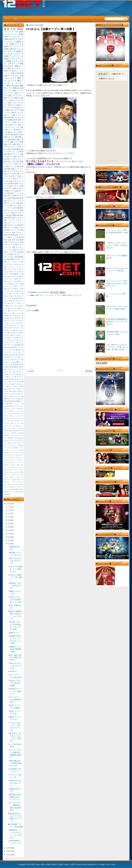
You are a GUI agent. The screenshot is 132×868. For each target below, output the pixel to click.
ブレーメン (17, 325)
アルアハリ (15, 443)
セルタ (21, 264)
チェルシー (17, 68)
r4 (97, 864)
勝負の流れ (19, 135)
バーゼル (13, 338)
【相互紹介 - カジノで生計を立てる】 (15, 586)
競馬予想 (20, 208)
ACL (5, 276)
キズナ (21, 458)
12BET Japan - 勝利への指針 (41, 864)
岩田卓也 (11, 431)
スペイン (14, 132)
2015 (8, 848)
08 (10, 520)
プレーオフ (14, 308)
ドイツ (7, 100)
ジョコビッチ (51, 295)
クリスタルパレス (15, 171)
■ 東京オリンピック (107, 79)
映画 (7, 494)
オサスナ (11, 318)
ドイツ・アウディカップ (14, 475)
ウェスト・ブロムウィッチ (14, 286)
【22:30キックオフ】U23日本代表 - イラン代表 (15, 600)
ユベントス (8, 91)
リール (18, 313)
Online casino (8, 406)
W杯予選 (11, 235)
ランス (11, 377)
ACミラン (8, 88)
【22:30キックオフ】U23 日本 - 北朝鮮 (14, 683)
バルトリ (9, 418)
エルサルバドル (19, 414)
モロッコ (21, 426)
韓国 (9, 117)
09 (10, 517)
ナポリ (10, 144)
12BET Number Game (78, 864)
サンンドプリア (18, 462)
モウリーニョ (8, 362)
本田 (14, 240)
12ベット (43, 295)
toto (18, 88)
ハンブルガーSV (14, 252)
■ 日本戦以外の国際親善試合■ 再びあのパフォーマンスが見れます (117, 322)
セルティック (12, 281)
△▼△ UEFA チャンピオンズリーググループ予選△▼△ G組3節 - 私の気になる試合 (117, 347)
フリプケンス (19, 480)
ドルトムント (10, 78)
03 (10, 537)
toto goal (15, 85)
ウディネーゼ (9, 245)
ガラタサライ (14, 333)
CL (19, 98)
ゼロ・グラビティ (11, 465)
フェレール (9, 480)
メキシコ (16, 186)
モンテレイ (9, 428)
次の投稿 (30, 371)
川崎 (22, 166)
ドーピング (7, 477)
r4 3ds (107, 864)
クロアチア (8, 188)
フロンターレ (17, 423)
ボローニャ (17, 360)
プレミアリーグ (43, 19)
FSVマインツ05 (10, 130)
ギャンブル (19, 112)
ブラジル (11, 98)
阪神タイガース (17, 259)
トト (9, 115)
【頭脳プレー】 (14, 633)
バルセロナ (9, 66)
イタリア (16, 110)
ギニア (8, 416)
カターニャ (14, 303)
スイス (12, 191)
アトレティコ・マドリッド (14, 83)
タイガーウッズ (12, 389)
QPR (17, 299)
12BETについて (19, 19)
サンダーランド (14, 210)
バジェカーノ (16, 294)
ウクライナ (13, 357)
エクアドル (10, 289)
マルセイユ (12, 225)
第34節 (11, 401)
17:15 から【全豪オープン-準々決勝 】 (15, 577)
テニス (59, 295)
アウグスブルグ (14, 242)
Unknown (40, 292)
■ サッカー (103, 74)
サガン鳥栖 (19, 142)
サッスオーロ (9, 264)
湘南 (22, 240)
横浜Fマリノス (14, 154)
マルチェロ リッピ (10, 426)
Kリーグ (17, 433)
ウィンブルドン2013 (16, 386)
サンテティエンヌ (10, 291)
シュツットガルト (15, 220)
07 (10, 524)
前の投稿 (89, 371)
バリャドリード (14, 306)
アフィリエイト (72, 19)
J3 (22, 367)
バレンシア (12, 203)
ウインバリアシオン (15, 453)
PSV (5, 357)
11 (10, 510)
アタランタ (14, 276)
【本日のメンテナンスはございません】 (15, 666)
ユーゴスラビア (15, 484)
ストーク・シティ (15, 223)
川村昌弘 (20, 492)
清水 (22, 215)
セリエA (19, 44)
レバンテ (15, 272)
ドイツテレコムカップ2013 (15, 472)
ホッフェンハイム (17, 311)
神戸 (22, 225)
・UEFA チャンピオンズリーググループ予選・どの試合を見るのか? (117, 245)
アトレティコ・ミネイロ (15, 369)
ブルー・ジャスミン (12, 482)
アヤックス (8, 384)
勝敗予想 (10, 29)
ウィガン (9, 372)
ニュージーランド (18, 416)
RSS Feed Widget (112, 161)
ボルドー (7, 296)
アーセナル (14, 76)
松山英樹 (13, 215)
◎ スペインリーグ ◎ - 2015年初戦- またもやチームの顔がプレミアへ (117, 283)
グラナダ (20, 250)
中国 (13, 198)
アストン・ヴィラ (15, 201)
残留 (19, 345)
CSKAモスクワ (9, 316)
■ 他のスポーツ (118, 74)
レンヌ (10, 330)
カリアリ (20, 279)
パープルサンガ (18, 477)
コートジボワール (14, 262)
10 (10, 513)
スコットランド (12, 320)
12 (10, 507)
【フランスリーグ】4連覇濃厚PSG (14, 700)
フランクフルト (13, 269)
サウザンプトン (17, 159)
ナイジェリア (15, 230)
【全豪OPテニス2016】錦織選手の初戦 (15, 649)
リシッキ (17, 428)
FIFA (13, 355)
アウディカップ (14, 440)
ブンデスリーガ (16, 56)
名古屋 (21, 198)
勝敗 (18, 149)
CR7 (8, 355)
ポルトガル (12, 161)
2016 (8, 504)
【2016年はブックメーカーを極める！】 (15, 691)
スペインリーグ (16, 46)
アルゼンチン (18, 95)
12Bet (37, 295)
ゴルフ (10, 196)
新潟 (13, 183)
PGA (19, 355)
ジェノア (7, 213)
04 (10, 534)
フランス (20, 115)
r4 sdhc (113, 864)
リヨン (15, 296)
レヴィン (16, 487)
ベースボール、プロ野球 (14, 152)
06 (10, 527)
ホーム (8, 19)
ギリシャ (11, 227)
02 (10, 540)
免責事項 (17, 489)
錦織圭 (64, 295)
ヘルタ (7, 254)
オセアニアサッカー (10, 455)
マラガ (9, 313)
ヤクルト (20, 232)
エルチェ (20, 218)
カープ (19, 289)
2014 (8, 851)
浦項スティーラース (11, 399)
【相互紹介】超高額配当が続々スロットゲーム (15, 797)
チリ (16, 176)
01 (10, 544)
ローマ (14, 105)
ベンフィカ (12, 374)
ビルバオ (8, 232)
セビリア (11, 137)
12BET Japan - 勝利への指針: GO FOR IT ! (15, 657)
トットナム (19, 193)
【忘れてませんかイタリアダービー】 (15, 561)
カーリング (14, 458)
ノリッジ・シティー (15, 267)
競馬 (9, 218)
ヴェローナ (16, 284)
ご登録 (31, 19)
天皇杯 (15, 365)
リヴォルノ (17, 396)
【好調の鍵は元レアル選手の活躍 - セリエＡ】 (15, 763)
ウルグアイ (8, 157)
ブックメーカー (11, 34)
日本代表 (19, 73)
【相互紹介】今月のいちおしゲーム (15, 783)
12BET (54, 864)
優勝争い (17, 274)
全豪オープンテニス (74, 295)
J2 (12, 149)
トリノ (14, 237)
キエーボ (20, 318)
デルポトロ (15, 391)
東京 (9, 169)
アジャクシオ (16, 382)
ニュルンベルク (14, 323)
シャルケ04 (12, 174)
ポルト (6, 328)
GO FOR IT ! (13, 671)
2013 (8, 855)
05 (10, 530)
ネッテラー (58, 19)
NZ (22, 433)
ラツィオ (13, 166)
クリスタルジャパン (12, 460)
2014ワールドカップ (14, 37)
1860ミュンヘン (15, 404)
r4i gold (102, 864)
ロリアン (20, 377)
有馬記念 (15, 367)
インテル (7, 112)
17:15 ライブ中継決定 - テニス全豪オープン (15, 569)
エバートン (19, 169)
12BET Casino (64, 864)
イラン (15, 206)
